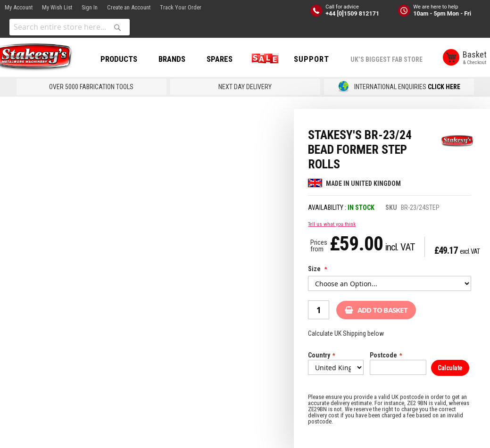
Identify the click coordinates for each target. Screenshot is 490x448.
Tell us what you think (332, 224)
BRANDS (183, 59)
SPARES (231, 59)
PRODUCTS (130, 59)
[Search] (117, 27)
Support (323, 59)
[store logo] (42, 58)
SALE (274, 59)
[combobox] (70, 27)
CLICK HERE (444, 87)
